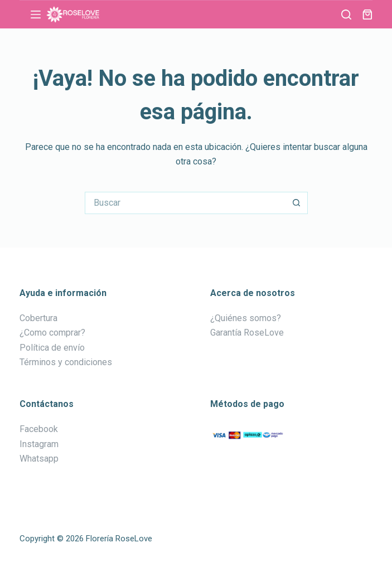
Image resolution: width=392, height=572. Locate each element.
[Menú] (36, 14)
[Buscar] (346, 14)
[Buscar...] (185, 203)
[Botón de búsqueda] (297, 203)
